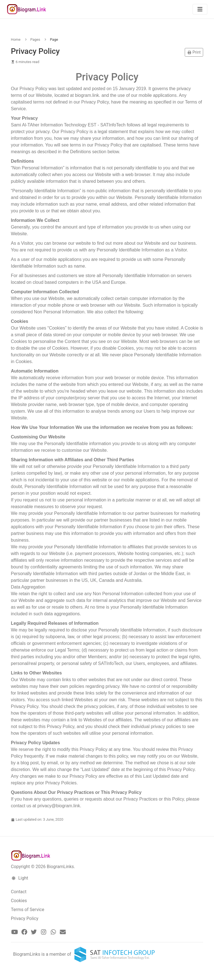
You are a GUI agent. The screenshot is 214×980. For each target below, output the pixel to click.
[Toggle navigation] (200, 9)
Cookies (19, 901)
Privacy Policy (25, 918)
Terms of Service (28, 910)
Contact (19, 892)
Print (194, 52)
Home (16, 39)
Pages (35, 39)
